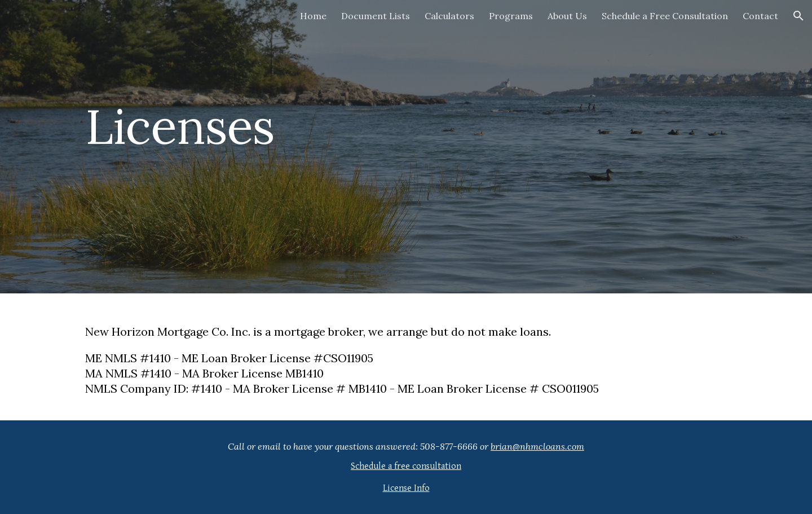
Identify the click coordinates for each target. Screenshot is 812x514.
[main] (239, 147)
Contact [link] (760, 16)
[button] (798, 16)
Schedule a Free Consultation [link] (665, 16)
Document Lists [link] (376, 16)
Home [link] (313, 16)
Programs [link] (511, 16)
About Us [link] (567, 16)
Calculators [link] (449, 16)
